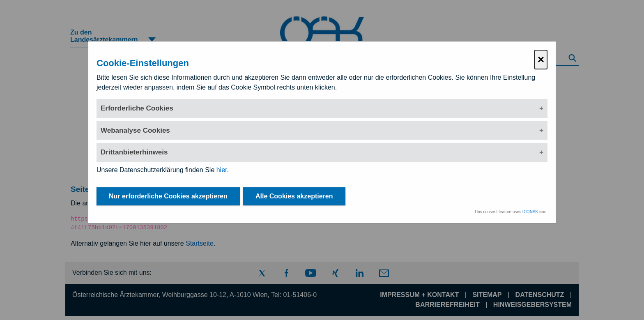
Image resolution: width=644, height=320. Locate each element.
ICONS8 (530, 212)
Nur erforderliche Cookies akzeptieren (168, 196)
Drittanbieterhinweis (134, 152)
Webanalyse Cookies (135, 130)
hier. (223, 170)
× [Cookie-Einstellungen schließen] (541, 59)
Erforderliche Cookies (137, 108)
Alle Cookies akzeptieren (294, 196)
